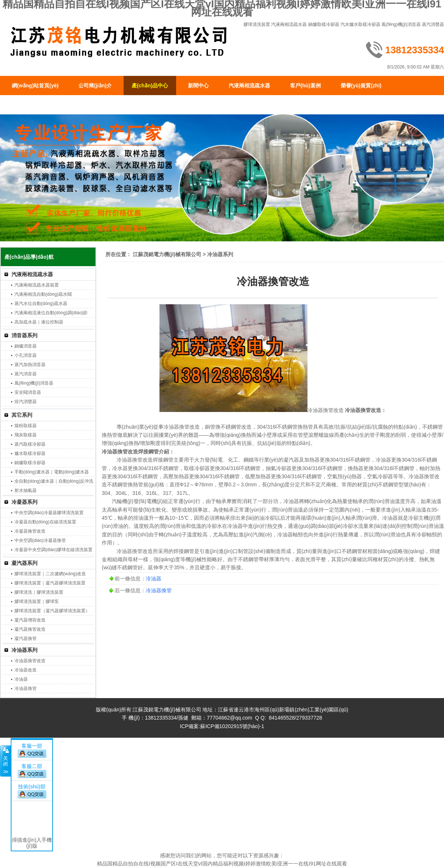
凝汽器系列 (24, 563)
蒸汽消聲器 (433, 24)
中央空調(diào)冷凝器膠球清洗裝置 (49, 513)
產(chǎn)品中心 (150, 86)
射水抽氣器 (26, 490)
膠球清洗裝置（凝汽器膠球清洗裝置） (52, 611)
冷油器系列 (24, 650)
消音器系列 (24, 335)
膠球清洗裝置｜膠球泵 (37, 601)
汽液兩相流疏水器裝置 (37, 285)
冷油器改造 (26, 670)
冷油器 (21, 679)
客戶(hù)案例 (305, 86)
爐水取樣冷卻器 (30, 453)
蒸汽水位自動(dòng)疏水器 (41, 304)
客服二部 (32, 766)
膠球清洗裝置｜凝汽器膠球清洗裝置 (50, 583)
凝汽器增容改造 (30, 620)
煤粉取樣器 (26, 426)
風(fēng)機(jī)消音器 (401, 24)
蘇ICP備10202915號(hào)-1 (232, 726)
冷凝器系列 (24, 502)
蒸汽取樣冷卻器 (30, 444)
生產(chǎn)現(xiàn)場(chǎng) (46, 105)
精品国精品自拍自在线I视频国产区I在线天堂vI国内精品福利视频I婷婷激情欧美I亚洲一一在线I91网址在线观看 (222, 864)
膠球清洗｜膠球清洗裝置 (39, 592)
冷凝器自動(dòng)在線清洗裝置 (45, 522)
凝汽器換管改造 (30, 629)
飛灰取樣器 (26, 435)
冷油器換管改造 (30, 661)
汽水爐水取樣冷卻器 (360, 24)
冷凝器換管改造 (30, 531)
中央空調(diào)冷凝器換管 (40, 540)
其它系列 (22, 415)
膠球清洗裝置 (257, 24)
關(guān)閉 (5, 761)
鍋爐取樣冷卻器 (324, 24)
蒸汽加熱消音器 (30, 365)
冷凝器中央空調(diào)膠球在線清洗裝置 (53, 550)
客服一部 (32, 746)
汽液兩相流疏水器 (289, 24)
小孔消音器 (26, 355)
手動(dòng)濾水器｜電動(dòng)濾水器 (52, 472)
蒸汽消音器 (26, 374)
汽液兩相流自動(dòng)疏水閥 (43, 294)
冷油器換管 (26, 688)
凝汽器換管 (26, 639)
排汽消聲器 (26, 402)
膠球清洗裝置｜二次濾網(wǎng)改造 (50, 574)
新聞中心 (198, 86)
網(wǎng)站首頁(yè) (35, 86)
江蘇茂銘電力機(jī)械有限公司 (167, 254)
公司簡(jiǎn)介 (95, 86)
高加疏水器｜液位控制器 (39, 322)
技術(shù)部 (32, 787)
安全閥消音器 (28, 392)
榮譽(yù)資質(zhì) (361, 86)
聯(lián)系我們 (117, 105)
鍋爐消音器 (26, 346)
